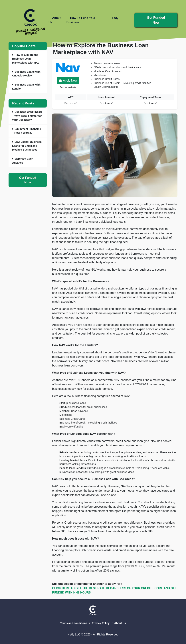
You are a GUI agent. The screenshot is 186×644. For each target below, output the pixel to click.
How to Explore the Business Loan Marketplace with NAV (26, 59)
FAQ (115, 18)
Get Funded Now (28, 180)
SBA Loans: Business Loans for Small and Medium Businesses (27, 146)
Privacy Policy (101, 623)
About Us (120, 623)
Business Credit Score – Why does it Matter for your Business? (27, 116)
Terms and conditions (74, 623)
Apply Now (68, 81)
